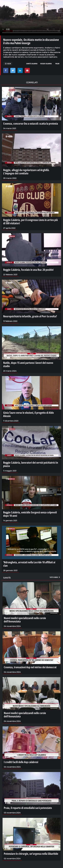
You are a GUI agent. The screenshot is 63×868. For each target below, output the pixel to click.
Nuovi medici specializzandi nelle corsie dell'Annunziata (25, 620)
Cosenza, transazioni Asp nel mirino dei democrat (30, 667)
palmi (57, 64)
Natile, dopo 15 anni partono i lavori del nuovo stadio (28, 364)
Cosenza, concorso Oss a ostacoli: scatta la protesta (31, 123)
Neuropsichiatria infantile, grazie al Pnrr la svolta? (30, 316)
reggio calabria (46, 64)
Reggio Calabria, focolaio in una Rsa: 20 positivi (28, 270)
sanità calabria (32, 64)
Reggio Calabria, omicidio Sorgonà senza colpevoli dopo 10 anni (30, 514)
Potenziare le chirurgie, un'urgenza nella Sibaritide (31, 854)
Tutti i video (55, 577)
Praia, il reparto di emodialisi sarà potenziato (28, 808)
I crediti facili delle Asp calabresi (21, 762)
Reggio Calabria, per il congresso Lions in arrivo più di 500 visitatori (30, 221)
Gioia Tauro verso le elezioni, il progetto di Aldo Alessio (29, 414)
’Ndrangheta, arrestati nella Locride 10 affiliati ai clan (29, 564)
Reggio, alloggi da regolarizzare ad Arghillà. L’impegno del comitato (26, 172)
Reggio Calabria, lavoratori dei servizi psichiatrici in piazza (31, 464)
